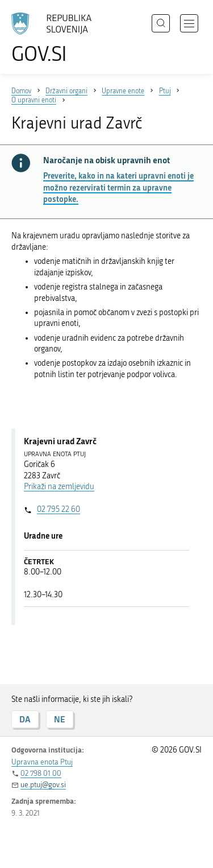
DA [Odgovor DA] (25, 719)
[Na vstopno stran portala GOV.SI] (57, 38)
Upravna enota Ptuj (42, 762)
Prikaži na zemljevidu (59, 487)
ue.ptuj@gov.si (43, 785)
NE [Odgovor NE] (60, 719)
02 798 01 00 (41, 773)
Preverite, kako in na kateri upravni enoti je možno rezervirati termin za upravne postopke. (118, 187)
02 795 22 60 (59, 509)
